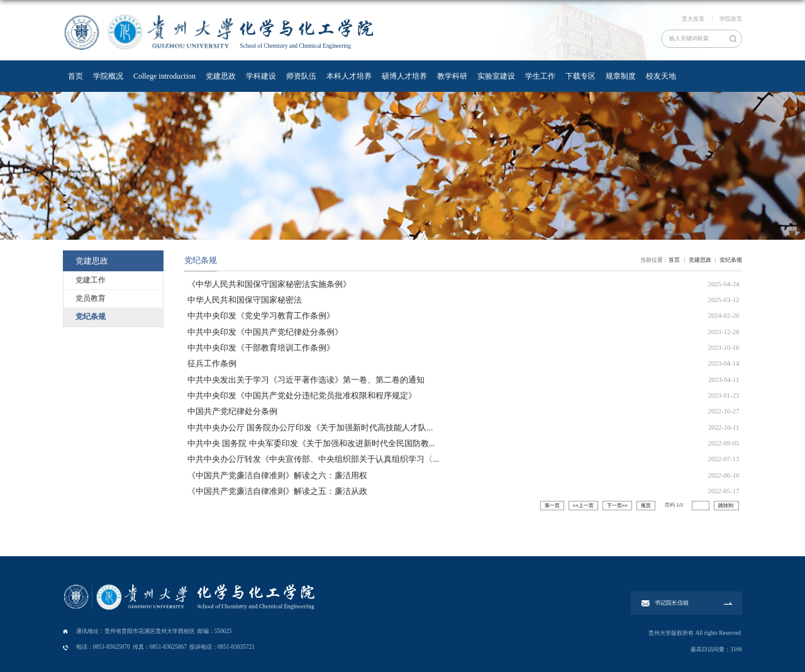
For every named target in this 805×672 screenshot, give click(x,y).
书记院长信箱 (672, 603)
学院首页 (731, 19)
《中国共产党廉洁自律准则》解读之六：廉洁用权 (277, 475)
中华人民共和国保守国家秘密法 (245, 300)
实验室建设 (496, 76)
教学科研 (452, 76)
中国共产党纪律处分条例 (232, 411)
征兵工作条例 (212, 363)
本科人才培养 (349, 76)
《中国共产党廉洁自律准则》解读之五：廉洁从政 (277, 491)
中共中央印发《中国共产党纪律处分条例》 (265, 332)
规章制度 (621, 76)
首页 (75, 76)
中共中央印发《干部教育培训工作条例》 (261, 348)
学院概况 (108, 76)
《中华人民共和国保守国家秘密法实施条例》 (269, 284)
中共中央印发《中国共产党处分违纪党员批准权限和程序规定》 (302, 395)
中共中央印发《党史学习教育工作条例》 (261, 316)
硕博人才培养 (404, 76)
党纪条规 (731, 260)
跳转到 (726, 506)
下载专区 (580, 76)
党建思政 (221, 76)
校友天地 (661, 76)
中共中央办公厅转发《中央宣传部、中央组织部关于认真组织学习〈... (313, 459)
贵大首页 (693, 19)
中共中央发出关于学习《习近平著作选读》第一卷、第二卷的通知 (306, 380)
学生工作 (540, 76)
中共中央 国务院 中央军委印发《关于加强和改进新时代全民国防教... (311, 443)
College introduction (164, 76)
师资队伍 (301, 76)
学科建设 (261, 76)
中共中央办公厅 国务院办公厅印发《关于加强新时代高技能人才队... (310, 428)
